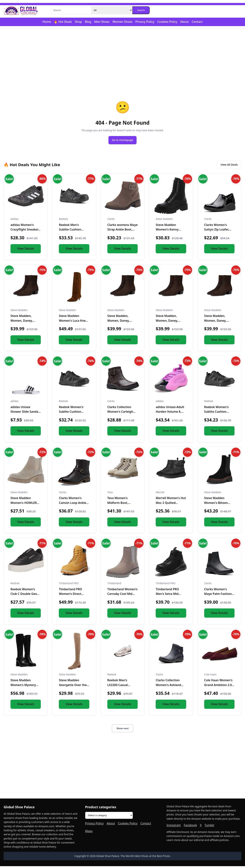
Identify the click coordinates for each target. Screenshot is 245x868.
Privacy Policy (145, 22)
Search (141, 10)
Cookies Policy (167, 22)
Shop (78, 22)
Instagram (174, 827)
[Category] (112, 10)
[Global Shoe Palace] (21, 10)
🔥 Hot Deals (63, 22)
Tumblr (210, 827)
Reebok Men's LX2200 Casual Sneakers (118, 687)
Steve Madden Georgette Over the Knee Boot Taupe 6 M (74, 687)
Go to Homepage (123, 140)
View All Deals (227, 166)
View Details (26, 250)
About (185, 22)
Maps (89, 833)
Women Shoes (122, 22)
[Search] (71, 10)
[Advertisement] (123, 57)
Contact (197, 22)
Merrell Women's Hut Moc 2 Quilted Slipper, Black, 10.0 (171, 504)
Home (47, 22)
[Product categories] (109, 817)
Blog (88, 22)
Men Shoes (102, 22)
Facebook (190, 827)
